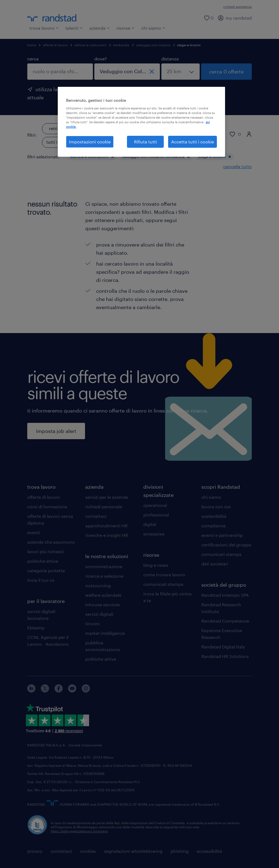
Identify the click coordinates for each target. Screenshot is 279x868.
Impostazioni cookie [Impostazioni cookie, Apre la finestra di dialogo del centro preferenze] (90, 142)
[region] (141, 122)
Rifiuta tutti (145, 142)
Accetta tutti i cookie (192, 142)
